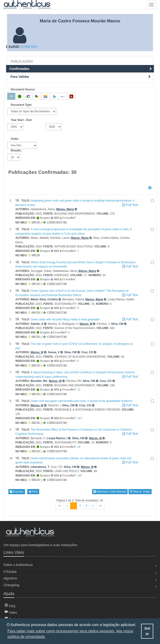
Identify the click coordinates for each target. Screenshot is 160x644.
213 (80, 415)
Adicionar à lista (110, 487)
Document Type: (21, 105)
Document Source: (23, 89)
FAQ (10, 606)
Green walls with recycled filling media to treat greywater (65, 318)
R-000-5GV (29, 47)
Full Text (130, 205)
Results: (16, 151)
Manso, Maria (65, 209)
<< (60, 501)
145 (80, 471)
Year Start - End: (22, 120)
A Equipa (10, 571)
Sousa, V (54, 350)
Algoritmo (10, 578)
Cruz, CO (87, 350)
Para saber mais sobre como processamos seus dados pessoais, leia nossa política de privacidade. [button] (70, 634)
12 (79, 387)
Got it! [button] (147, 631)
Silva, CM (117, 322)
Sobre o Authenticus (18, 564)
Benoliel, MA (39, 378)
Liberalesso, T (40, 463)
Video (11, 612)
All (11, 96)
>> (100, 501)
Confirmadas (81, 69)
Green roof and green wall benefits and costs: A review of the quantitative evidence (81, 398)
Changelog (11, 585)
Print (33, 487)
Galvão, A (37, 322)
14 (79, 443)
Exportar (17, 487)
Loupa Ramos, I (57, 435)
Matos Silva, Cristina (44, 298)
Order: (15, 139)
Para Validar (81, 77)
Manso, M (86, 322)
